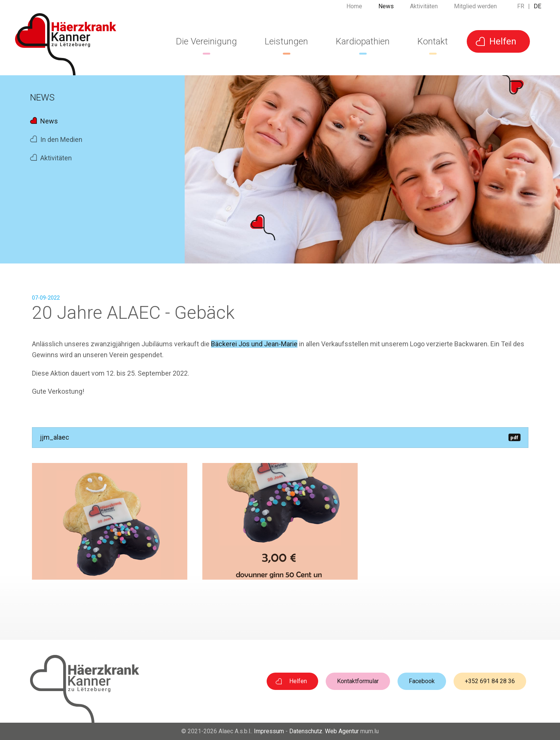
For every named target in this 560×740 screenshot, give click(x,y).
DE (537, 9)
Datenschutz (306, 731)
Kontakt (433, 41)
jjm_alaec (280, 437)
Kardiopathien (363, 41)
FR (521, 9)
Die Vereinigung (206, 41)
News (386, 9)
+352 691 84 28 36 (490, 681)
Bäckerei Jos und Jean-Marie (254, 344)
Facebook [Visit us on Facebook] (422, 681)
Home (354, 9)
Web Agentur (342, 731)
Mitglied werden (475, 9)
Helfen (503, 41)
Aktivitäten (424, 9)
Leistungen (286, 41)
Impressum (269, 731)
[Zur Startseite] (66, 44)
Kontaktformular (358, 681)
